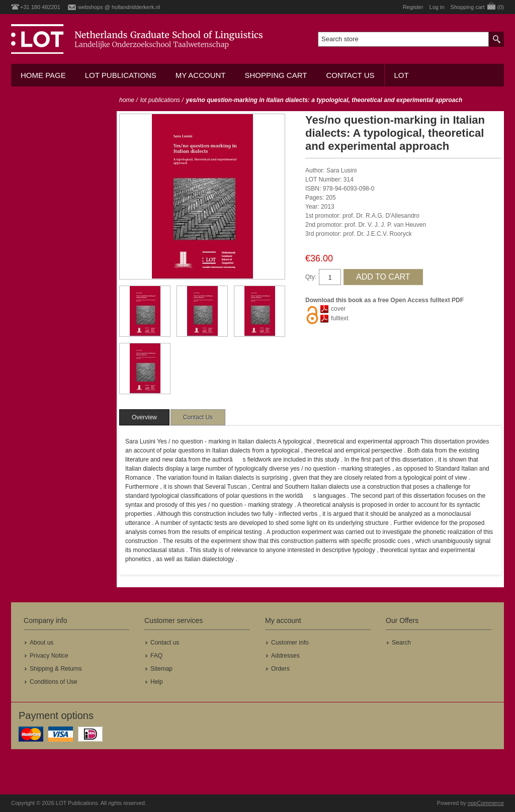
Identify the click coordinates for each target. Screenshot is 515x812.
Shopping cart (276, 75)
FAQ (156, 656)
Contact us (350, 75)
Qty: (311, 277)
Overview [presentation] (144, 417)
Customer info (290, 643)
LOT (402, 75)
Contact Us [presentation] (198, 417)
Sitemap (161, 669)
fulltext (340, 318)
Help (157, 682)
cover (338, 309)
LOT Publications (121, 75)
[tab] (144, 417)
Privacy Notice (49, 656)
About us (41, 643)
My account (201, 75)
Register (413, 7)
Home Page (43, 75)
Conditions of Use (54, 682)
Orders (280, 669)
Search (401, 643)
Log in (437, 7)
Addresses (285, 656)
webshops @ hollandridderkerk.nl (119, 7)
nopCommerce (486, 803)
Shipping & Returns (56, 669)
